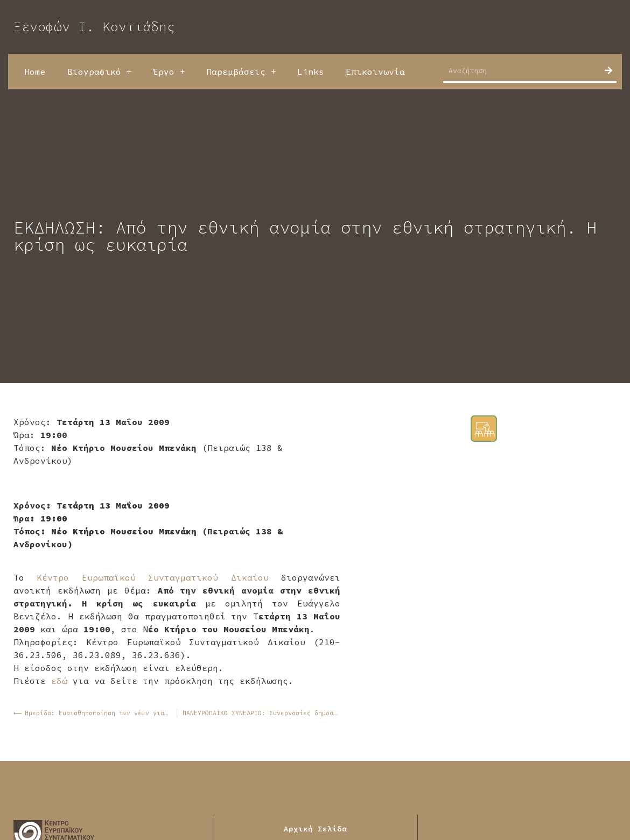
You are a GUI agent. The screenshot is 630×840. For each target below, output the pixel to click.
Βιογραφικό (99, 72)
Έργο (169, 72)
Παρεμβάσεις (241, 72)
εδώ (59, 681)
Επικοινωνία (375, 72)
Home (35, 72)
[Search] (608, 70)
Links (311, 72)
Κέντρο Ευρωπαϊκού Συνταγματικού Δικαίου (152, 577)
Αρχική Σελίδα (315, 829)
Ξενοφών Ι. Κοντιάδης (94, 27)
